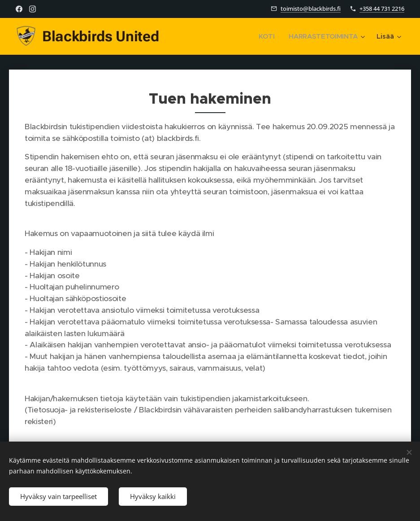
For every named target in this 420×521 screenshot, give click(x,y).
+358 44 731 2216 (382, 9)
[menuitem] (266, 36)
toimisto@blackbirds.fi (311, 9)
